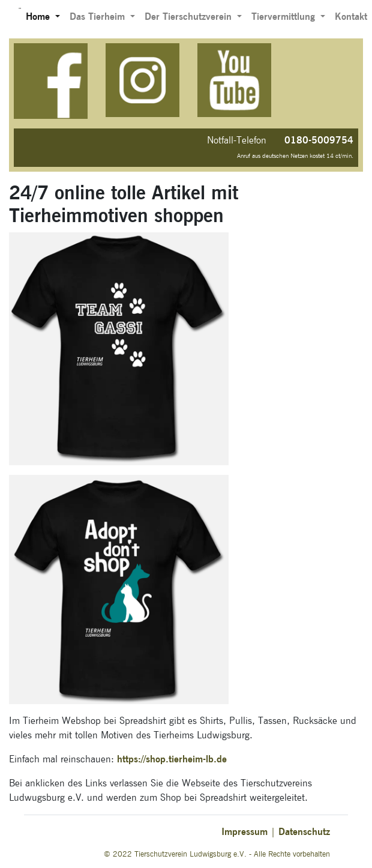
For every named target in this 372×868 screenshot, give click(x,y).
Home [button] (39, 17)
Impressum (244, 832)
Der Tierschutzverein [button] (190, 17)
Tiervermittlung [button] (285, 17)
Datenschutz (304, 832)
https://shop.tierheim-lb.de (172, 759)
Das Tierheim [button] (99, 17)
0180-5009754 (319, 140)
